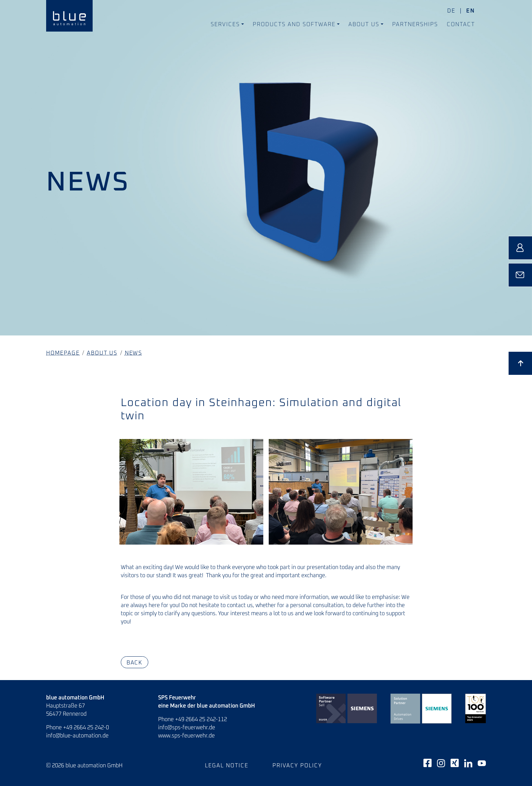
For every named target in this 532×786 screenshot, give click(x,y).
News (134, 353)
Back (135, 662)
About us (364, 24)
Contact (461, 24)
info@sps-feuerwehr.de (187, 728)
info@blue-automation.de (77, 736)
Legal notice (227, 766)
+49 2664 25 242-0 (86, 728)
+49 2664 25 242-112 (201, 719)
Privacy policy (297, 766)
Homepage (63, 353)
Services (225, 24)
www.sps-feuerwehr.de (186, 736)
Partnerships (415, 24)
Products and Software (294, 24)
